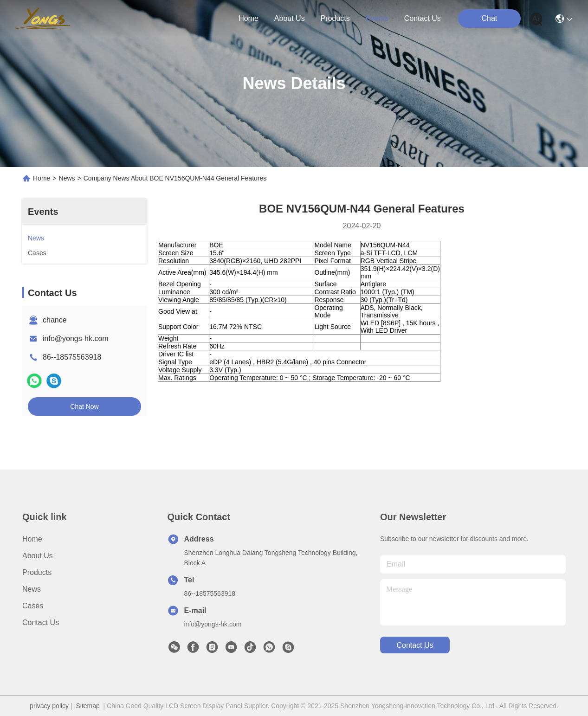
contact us (423, 18)
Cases (33, 606)
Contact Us (41, 622)
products (335, 18)
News (67, 178)
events (377, 18)
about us (290, 18)
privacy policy (49, 706)
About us (38, 556)
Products (37, 572)
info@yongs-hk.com (76, 339)
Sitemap (87, 706)
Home (249, 18)
